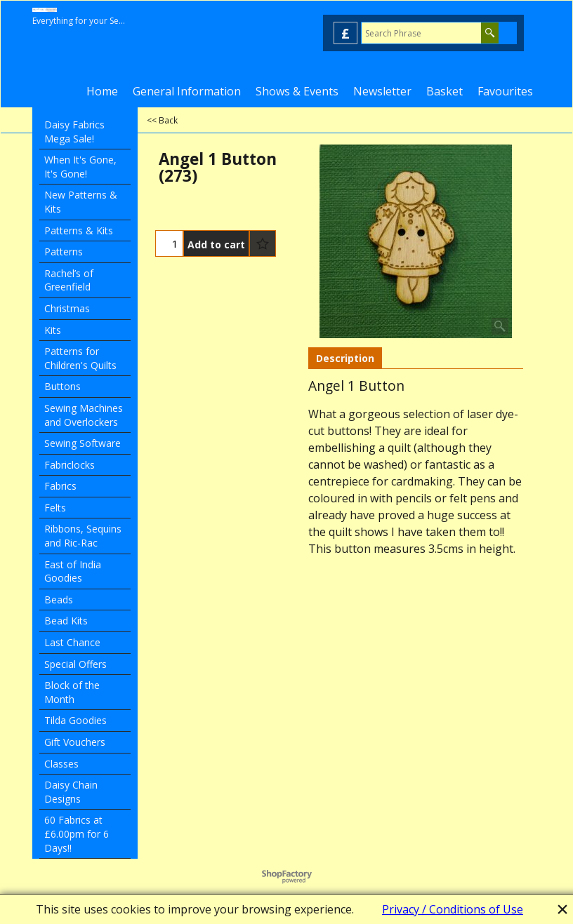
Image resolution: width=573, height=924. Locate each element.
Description (345, 358)
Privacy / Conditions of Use (453, 909)
